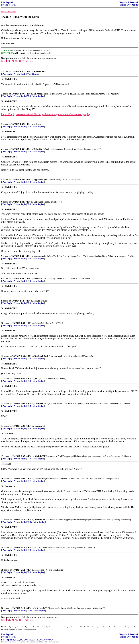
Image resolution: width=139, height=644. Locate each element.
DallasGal (38, 149)
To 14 (30, 522)
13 (2, 404)
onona (36, 279)
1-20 (8, 61)
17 (2, 520)
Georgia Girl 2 (41, 404)
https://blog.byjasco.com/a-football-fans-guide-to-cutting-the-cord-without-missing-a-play (46, 114)
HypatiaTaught (40, 180)
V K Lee (38, 608)
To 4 (29, 459)
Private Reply (20, 74)
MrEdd (37, 301)
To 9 (29, 481)
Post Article (133, 5)
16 (2, 479)
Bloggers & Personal (129, 2)
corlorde (37, 124)
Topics (123, 5)
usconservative (40, 256)
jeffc (37, 379)
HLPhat (37, 94)
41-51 (21, 61)
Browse (5, 5)
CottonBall (38, 202)
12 (2, 379)
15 (2, 456)
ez (35, 548)
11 (2, 356)
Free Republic (8, 2)
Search (12, 5)
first (3, 61)
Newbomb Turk (41, 356)
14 (2, 426)
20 (2, 608)
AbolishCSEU (40, 71)
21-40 (14, 61)
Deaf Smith (40, 479)
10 (2, 323)
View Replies (33, 74)
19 (2, 570)
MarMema (39, 570)
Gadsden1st (40, 426)
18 (2, 548)
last (31, 61)
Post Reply (7, 74)
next (27, 61)
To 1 (29, 96)
